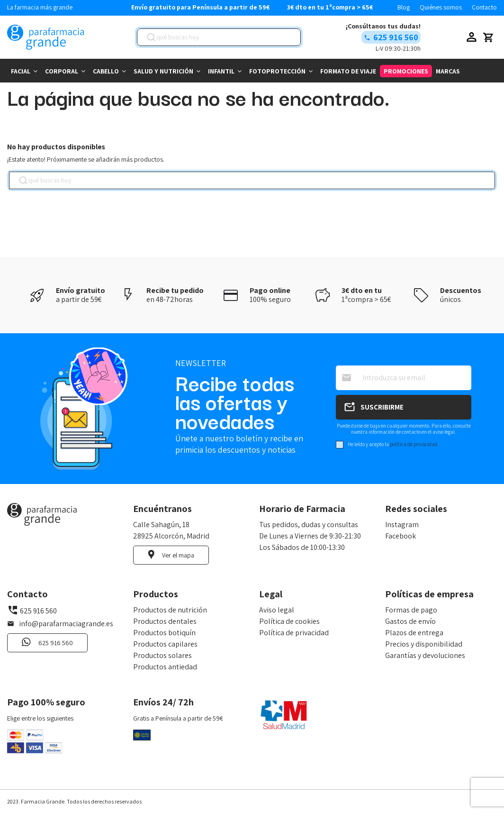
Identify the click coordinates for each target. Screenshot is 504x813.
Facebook (400, 536)
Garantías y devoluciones (425, 655)
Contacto (484, 7)
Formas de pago (411, 610)
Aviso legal (277, 610)
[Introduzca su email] (404, 378)
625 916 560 (396, 37)
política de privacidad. (414, 444)
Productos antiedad (165, 667)
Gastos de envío (410, 621)
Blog (404, 7)
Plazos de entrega (414, 633)
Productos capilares (165, 644)
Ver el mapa (178, 555)
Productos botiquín (164, 633)
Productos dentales (165, 621)
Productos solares (162, 655)
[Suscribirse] (404, 407)
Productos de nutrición (170, 610)
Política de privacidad (294, 633)
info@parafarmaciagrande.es (66, 624)
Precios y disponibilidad (424, 644)
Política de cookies (289, 621)
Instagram (402, 525)
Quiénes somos (441, 7)
